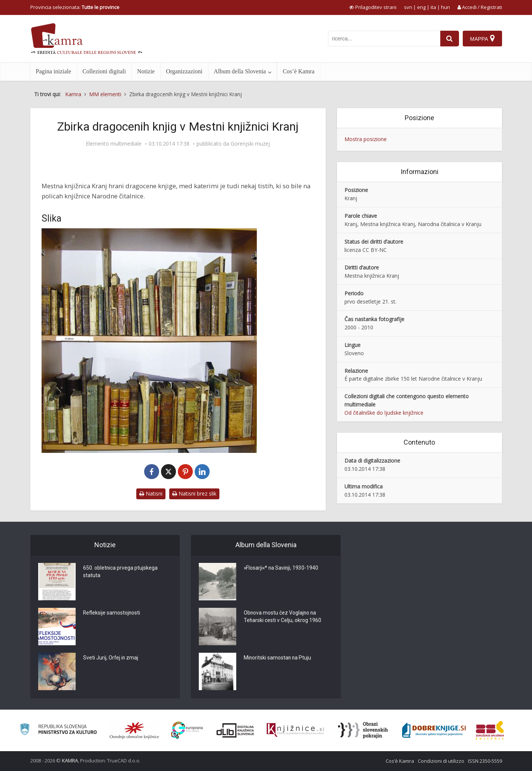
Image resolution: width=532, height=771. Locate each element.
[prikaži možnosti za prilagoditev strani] (373, 7)
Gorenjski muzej (250, 144)
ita (433, 7)
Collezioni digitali (104, 71)
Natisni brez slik (194, 493)
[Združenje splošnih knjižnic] (490, 730)
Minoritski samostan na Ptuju (278, 658)
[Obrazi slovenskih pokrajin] (363, 730)
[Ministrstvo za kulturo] (58, 730)
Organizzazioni (184, 71)
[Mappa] (482, 39)
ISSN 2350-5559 (485, 761)
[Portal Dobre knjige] (434, 730)
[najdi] (450, 39)
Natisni (151, 493)
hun (446, 7)
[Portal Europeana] (187, 730)
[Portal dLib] (235, 730)
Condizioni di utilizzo (441, 761)
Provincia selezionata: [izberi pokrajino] (75, 7)
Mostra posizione (366, 139)
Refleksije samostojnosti (112, 613)
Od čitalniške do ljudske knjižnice (384, 413)
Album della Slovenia (240, 71)
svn (408, 7)
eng (421, 7)
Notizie (146, 71)
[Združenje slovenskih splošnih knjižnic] (295, 730)
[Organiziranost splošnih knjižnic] (134, 730)
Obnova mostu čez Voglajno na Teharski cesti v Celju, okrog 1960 (283, 617)
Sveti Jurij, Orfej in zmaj (111, 658)
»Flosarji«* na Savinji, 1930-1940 (282, 569)
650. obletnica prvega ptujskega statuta (121, 572)
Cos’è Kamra (299, 71)
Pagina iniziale (54, 71)
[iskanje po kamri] (384, 39)
